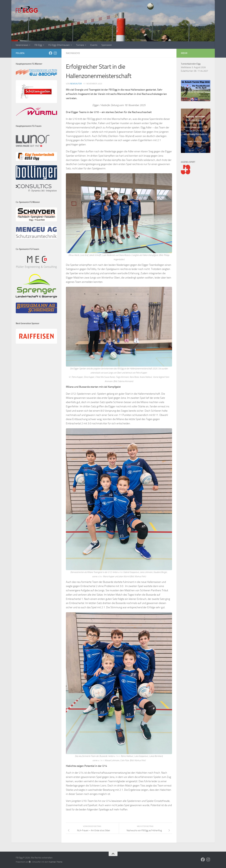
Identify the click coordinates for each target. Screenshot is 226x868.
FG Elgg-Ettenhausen (59, 45)
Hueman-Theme (56, 862)
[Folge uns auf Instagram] (55, 53)
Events (94, 45)
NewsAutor (76, 84)
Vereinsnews (22, 45)
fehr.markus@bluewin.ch (195, 145)
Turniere (80, 45)
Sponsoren (107, 45)
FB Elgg (38, 45)
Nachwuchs (73, 53)
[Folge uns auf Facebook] (51, 53)
